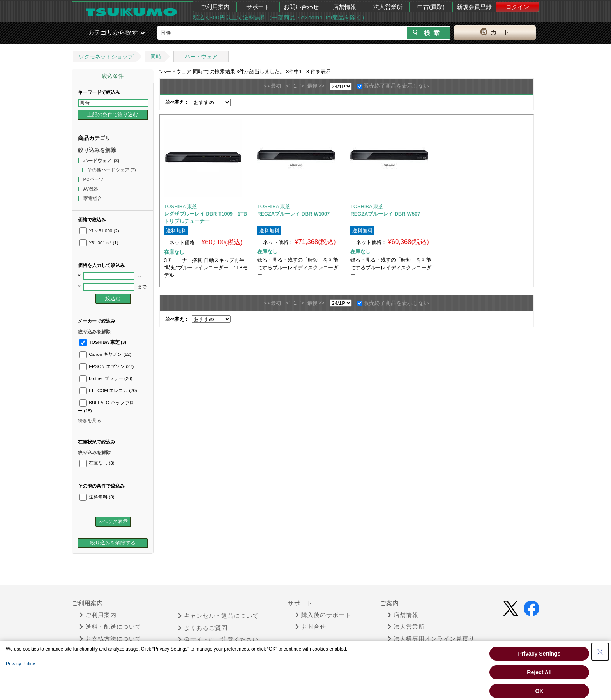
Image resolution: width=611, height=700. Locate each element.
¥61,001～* (99, 243)
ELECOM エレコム (108, 391)
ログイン (517, 7)
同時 (156, 57)
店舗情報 (344, 7)
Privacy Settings (539, 654)
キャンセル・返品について (218, 616)
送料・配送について (110, 627)
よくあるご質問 (203, 628)
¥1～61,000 (99, 231)
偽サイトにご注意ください (218, 640)
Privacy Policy (20, 664)
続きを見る (90, 421)
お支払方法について (110, 639)
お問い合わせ (301, 7)
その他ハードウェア (112, 170)
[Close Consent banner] (600, 652)
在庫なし (97, 463)
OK (539, 691)
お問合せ (311, 627)
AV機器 (92, 189)
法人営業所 (388, 7)
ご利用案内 (215, 7)
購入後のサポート (323, 615)
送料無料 (97, 497)
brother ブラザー (106, 378)
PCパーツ (94, 179)
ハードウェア (201, 57)
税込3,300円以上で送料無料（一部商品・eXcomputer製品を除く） (280, 17)
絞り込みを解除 (97, 150)
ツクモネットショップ (106, 57)
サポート (258, 7)
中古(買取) (431, 7)
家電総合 (93, 198)
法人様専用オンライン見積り (431, 639)
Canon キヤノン (105, 354)
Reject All (539, 672)
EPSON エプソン (107, 366)
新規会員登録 (474, 7)
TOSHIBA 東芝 (103, 342)
